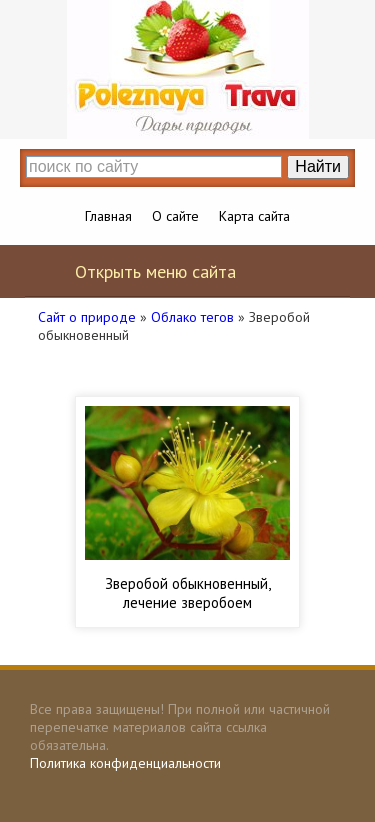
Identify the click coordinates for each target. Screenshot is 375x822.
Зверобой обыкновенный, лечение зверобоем (188, 593)
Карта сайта (254, 216)
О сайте (175, 216)
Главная (108, 216)
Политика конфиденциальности (125, 763)
